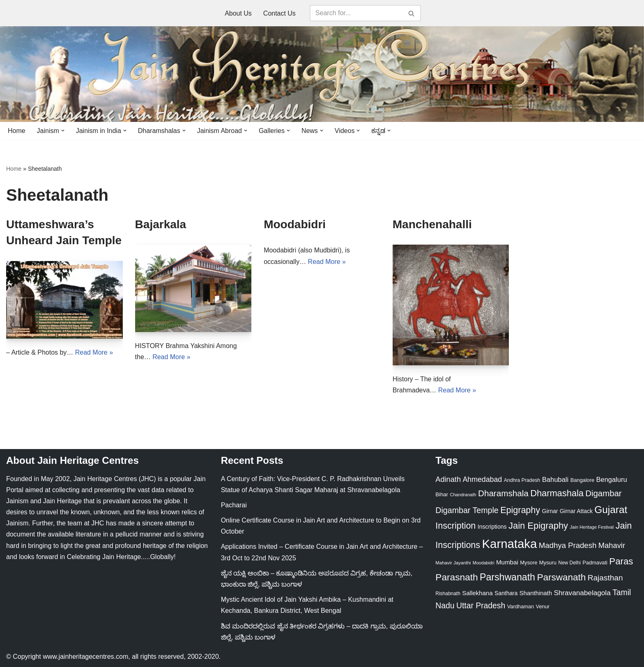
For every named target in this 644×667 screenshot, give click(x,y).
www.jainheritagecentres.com (85, 657)
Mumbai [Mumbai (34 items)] (507, 563)
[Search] (356, 13)
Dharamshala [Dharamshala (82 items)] (503, 494)
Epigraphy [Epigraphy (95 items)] (520, 510)
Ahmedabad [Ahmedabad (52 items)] (482, 479)
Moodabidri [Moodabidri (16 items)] (484, 563)
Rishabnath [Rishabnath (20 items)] (448, 594)
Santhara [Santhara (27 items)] (506, 593)
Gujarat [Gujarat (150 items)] (611, 510)
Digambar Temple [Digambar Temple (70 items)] (467, 510)
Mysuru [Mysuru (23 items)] (548, 563)
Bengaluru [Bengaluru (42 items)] (612, 479)
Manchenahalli (432, 224)
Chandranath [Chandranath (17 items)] (463, 495)
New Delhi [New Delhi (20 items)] (569, 563)
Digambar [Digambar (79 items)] (603, 494)
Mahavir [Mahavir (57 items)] (612, 545)
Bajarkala (161, 224)
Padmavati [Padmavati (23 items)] (595, 563)
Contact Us (279, 13)
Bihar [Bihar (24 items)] (442, 495)
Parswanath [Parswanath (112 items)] (561, 577)
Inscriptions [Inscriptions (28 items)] (492, 527)
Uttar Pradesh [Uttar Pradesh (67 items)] (481, 606)
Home (17, 131)
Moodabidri (295, 224)
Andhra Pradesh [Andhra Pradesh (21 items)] (522, 480)
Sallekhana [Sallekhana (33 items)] (477, 593)
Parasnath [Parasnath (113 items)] (457, 577)
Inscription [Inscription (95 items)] (455, 526)
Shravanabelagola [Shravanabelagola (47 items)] (582, 593)
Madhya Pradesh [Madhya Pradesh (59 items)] (568, 545)
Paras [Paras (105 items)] (621, 562)
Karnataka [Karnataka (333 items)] (510, 544)
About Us (238, 13)
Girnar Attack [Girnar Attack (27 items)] (576, 511)
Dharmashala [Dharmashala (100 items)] (557, 494)
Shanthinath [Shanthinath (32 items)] (536, 593)
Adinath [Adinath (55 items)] (448, 479)
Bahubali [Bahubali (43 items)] (555, 480)
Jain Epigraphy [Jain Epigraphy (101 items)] (538, 526)
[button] (63, 131)
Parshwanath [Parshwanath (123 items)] (507, 577)
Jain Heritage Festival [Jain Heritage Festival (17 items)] (592, 527)
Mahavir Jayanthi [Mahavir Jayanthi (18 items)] (453, 563)
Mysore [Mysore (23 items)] (529, 563)
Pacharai (234, 505)
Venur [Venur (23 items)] (543, 607)
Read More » (94, 352)
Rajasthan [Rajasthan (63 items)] (605, 578)
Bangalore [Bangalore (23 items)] (583, 480)
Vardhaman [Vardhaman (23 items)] (521, 607)
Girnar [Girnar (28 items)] (550, 511)
